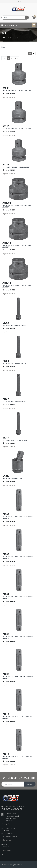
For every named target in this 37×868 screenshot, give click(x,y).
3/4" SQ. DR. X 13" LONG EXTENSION (15, 440)
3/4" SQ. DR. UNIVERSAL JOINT (13, 478)
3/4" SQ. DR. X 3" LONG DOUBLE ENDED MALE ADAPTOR (18, 557)
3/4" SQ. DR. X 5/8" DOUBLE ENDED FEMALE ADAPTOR (17, 246)
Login (19, 1)
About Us (4, 844)
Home (3, 38)
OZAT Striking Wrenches (9, 831)
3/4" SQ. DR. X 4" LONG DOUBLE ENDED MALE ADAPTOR (18, 597)
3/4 (17, 38)
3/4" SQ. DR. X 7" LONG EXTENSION (14, 402)
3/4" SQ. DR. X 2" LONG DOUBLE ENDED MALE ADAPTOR (18, 517)
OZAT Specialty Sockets (9, 836)
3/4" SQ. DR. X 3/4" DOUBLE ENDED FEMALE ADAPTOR (17, 286)
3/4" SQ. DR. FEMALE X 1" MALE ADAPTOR (16, 167)
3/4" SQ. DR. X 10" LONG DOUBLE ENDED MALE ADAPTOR (18, 717)
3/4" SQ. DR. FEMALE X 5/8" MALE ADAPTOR (17, 129)
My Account (5, 855)
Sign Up (30, 784)
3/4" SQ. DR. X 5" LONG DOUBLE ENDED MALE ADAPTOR (18, 637)
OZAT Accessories (7, 833)
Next (16, 58)
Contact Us (5, 847)
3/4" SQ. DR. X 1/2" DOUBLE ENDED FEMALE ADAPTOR (17, 206)
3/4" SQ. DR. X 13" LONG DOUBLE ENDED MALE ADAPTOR (18, 757)
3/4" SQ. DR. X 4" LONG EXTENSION (14, 364)
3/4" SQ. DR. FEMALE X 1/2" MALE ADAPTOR (17, 90)
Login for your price (9, 97)
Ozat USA (6, 865)
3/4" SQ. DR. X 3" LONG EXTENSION (14, 325)
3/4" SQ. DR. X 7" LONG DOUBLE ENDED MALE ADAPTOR (18, 677)
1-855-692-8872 (14, 809)
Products (11, 38)
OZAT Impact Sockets (8, 828)
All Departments (9, 25)
